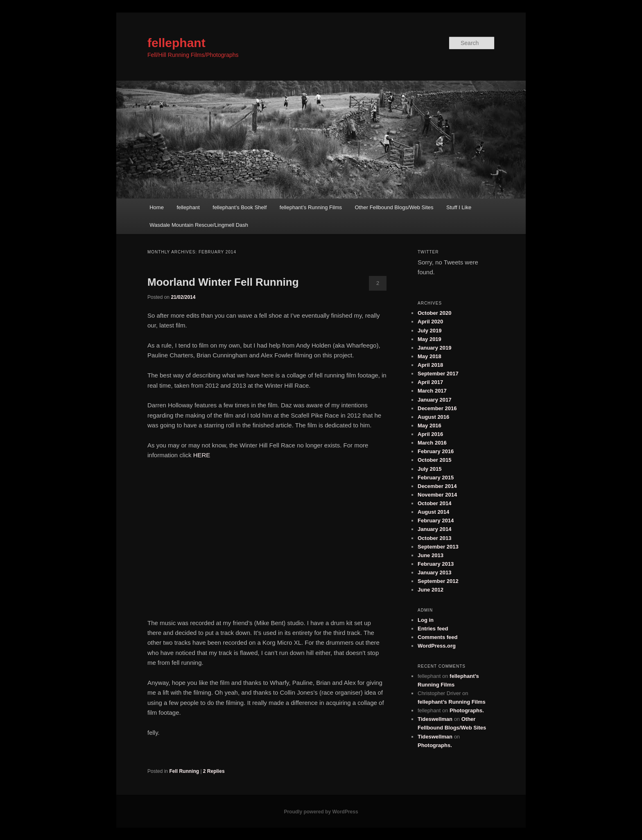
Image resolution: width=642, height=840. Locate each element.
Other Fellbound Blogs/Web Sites (394, 207)
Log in (426, 620)
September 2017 (438, 374)
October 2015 (434, 460)
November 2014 (437, 495)
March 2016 (432, 443)
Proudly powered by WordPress (321, 812)
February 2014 (436, 520)
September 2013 (438, 547)
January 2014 (434, 529)
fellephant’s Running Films (311, 207)
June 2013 (431, 555)
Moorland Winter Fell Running (223, 282)
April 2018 (430, 365)
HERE (202, 455)
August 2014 (433, 512)
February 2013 (436, 564)
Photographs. (467, 710)
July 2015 (430, 469)
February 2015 (436, 478)
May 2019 (430, 339)
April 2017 (430, 382)
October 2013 (434, 538)
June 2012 (431, 590)
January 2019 (434, 348)
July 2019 (430, 331)
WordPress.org (437, 646)
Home (157, 207)
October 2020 (434, 313)
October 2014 (434, 503)
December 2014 (437, 486)
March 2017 (432, 391)
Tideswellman (435, 719)
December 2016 (437, 408)
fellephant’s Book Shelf (240, 207)
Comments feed (438, 637)
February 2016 (436, 451)
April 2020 (430, 322)
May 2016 (430, 426)
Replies (214, 771)
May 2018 (430, 356)
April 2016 (430, 434)
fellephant (176, 43)
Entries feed (433, 629)
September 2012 (438, 581)
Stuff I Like (459, 207)
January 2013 (434, 572)
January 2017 (434, 400)
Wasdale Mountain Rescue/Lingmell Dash (199, 225)
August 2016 (433, 417)
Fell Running (184, 771)
